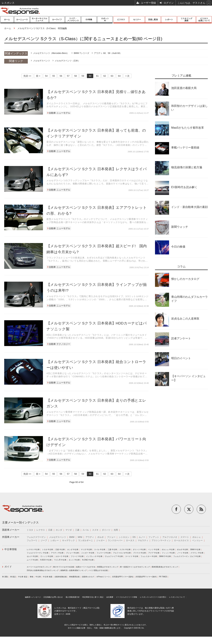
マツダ (69, 530)
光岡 (116, 530)
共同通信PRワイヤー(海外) (146, 577)
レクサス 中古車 (33, 550)
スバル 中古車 (100, 550)
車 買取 (5, 577)
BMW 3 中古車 (165, 556)
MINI (80, 537)
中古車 (38, 577)
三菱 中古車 (112, 550)
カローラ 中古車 (62, 556)
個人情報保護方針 (73, 597)
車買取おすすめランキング (108, 567)
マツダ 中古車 (86, 550)
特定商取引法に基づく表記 (93, 597)
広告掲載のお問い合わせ (53, 597)
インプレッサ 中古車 (94, 556)
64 (119, 76)
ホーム (7, 19)
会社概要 (110, 597)
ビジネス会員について (204, 19)
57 (68, 76)
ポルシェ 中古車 (168, 550)
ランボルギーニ (86, 540)
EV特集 (89, 19)
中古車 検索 (48, 577)
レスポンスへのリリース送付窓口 (153, 597)
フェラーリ (32, 540)
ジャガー (100, 540)
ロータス (130, 540)
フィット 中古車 (168, 553)
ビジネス (121, 19)
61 (97, 76)
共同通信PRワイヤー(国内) (123, 577)
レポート (169, 19)
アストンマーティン (161, 540)
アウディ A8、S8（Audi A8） (108, 53)
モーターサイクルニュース (39, 19)
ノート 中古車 (183, 553)
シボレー (55, 540)
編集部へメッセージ (33, 597)
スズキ (95, 530)
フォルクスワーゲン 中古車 (38, 553)
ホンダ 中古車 (73, 550)
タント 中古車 (74, 560)
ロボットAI (105, 19)
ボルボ (100, 537)
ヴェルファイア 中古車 (114, 556)
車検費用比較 (74, 577)
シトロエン (124, 537)
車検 (31, 577)
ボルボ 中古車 (182, 550)
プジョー (111, 537)
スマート (185, 537)
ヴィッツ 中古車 (47, 556)
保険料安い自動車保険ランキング (74, 570)
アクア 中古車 (154, 553)
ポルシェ (197, 537)
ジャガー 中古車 (88, 553)
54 (46, 76)
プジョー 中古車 (72, 553)
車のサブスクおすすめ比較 (64, 567)
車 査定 (13, 577)
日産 (50, 530)
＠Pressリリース (103, 577)
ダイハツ (106, 530)
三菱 (77, 530)
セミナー (137, 19)
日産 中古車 (60, 550)
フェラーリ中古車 (104, 553)
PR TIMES (163, 577)
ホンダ (59, 530)
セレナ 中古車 (32, 556)
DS (134, 537)
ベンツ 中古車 (154, 550)
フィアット (154, 537)
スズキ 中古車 (125, 550)
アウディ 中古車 (57, 553)
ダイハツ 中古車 (139, 550)
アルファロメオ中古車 (122, 553)
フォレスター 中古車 (149, 556)
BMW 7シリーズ (81, 53)
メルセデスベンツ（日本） (67, 61)
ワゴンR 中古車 (60, 560)
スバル (86, 530)
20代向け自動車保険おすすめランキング (43, 570)
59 (83, 76)
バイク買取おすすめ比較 (98, 570)
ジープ (44, 540)
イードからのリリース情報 (126, 597)
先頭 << (27, 76)
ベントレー (197, 540)
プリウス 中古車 (140, 553)
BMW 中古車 (195, 550)
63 (112, 76)
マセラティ (143, 540)
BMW (72, 537)
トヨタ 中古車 (48, 550)
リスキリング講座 (186, 19)
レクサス (41, 530)
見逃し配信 (153, 19)
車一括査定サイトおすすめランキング (135, 567)
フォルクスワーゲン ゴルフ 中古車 (187, 556)
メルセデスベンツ (42, 61)
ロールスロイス (181, 540)
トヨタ (30, 530)
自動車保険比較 (61, 577)
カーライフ (57, 19)
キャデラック (68, 540)
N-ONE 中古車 (88, 560)
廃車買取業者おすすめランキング (165, 567)
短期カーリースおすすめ (86, 567)
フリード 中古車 (77, 556)
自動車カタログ (88, 577)
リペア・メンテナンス (73, 19)
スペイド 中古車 (132, 556)
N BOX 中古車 (46, 560)
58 (75, 76)
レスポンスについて (177, 597)
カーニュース (22, 19)
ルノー (142, 537)
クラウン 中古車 (197, 553)
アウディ (90, 537)
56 (61, 76)
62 (105, 76)
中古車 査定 (23, 577)
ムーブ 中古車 (32, 560)
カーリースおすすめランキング (39, 567)
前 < (38, 76)
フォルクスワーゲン (36, 537)
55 (54, 76)
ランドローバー (115, 540)
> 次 (127, 76)
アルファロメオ (170, 537)
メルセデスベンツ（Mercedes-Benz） (51, 53)
